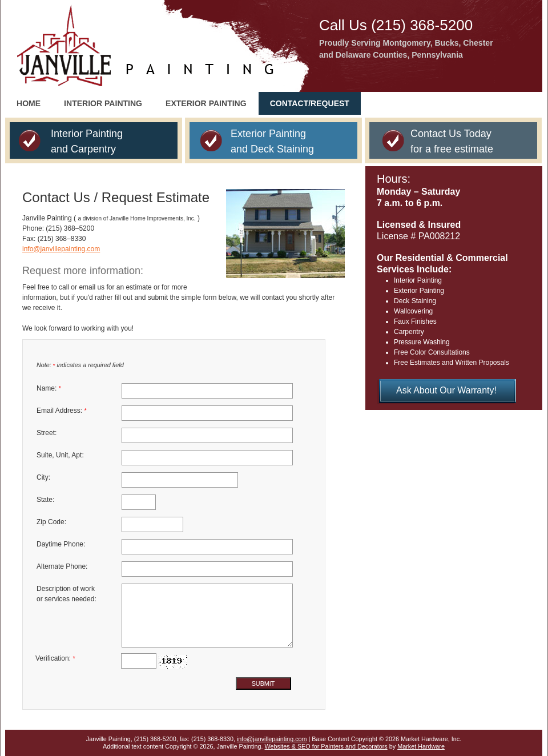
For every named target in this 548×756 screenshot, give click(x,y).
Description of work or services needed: (67, 594)
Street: (47, 433)
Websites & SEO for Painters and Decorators (326, 746)
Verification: (55, 658)
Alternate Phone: (62, 566)
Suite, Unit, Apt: (60, 455)
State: (45, 500)
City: (43, 477)
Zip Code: (51, 522)
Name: (49, 388)
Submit (263, 683)
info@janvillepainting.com (61, 249)
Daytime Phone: (61, 544)
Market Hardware (421, 746)
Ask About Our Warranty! (446, 390)
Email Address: (62, 411)
